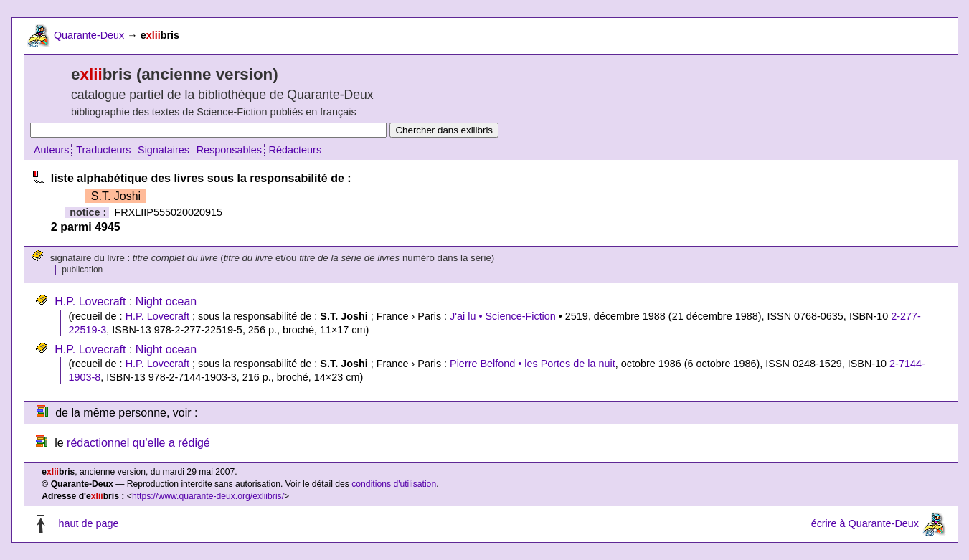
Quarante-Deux (89, 35)
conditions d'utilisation (394, 484)
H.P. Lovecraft (90, 302)
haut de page (88, 523)
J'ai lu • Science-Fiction (503, 316)
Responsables (229, 150)
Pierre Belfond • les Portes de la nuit (533, 364)
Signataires (164, 150)
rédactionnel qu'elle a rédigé (138, 443)
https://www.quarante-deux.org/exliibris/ (208, 496)
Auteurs (52, 150)
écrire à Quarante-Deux (865, 523)
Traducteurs (103, 150)
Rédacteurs (296, 150)
